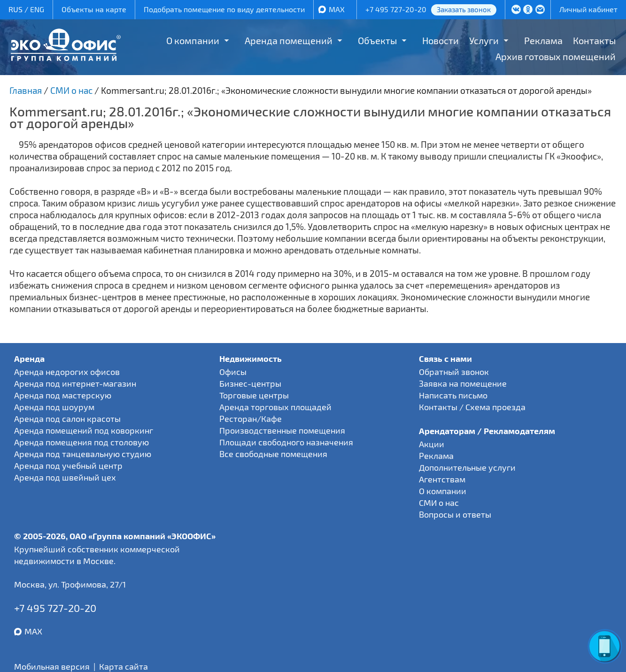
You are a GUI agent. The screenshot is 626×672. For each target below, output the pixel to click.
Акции (432, 444)
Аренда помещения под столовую (81, 442)
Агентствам (442, 479)
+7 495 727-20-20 (396, 9)
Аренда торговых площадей (275, 407)
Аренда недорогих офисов (67, 372)
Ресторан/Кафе (251, 419)
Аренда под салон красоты (67, 419)
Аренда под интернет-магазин (75, 383)
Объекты (377, 40)
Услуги (484, 40)
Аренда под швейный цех (65, 477)
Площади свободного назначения (286, 442)
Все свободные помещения (273, 454)
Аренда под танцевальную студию (83, 454)
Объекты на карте (94, 9)
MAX (337, 9)
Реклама (543, 40)
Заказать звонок (464, 9)
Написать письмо (453, 395)
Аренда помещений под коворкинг (84, 430)
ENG (37, 9)
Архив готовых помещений (556, 56)
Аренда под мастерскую (63, 395)
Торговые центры (254, 395)
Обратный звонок (454, 372)
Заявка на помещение (463, 383)
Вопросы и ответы (455, 514)
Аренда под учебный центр (68, 466)
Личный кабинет (588, 9)
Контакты (594, 40)
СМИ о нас (439, 503)
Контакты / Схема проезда (472, 407)
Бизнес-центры (250, 383)
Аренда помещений (289, 40)
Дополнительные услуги (467, 467)
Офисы (233, 372)
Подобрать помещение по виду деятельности (224, 9)
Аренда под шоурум (54, 407)
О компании (193, 40)
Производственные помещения (282, 430)
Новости (441, 40)
